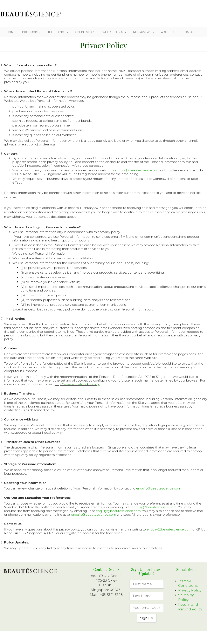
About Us (168, 32)
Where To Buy (114, 32)
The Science (58, 32)
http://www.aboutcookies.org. (77, 384)
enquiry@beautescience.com (137, 170)
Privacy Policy (190, 590)
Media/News (144, 32)
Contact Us (191, 32)
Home (11, 32)
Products (32, 32)
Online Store (85, 32)
